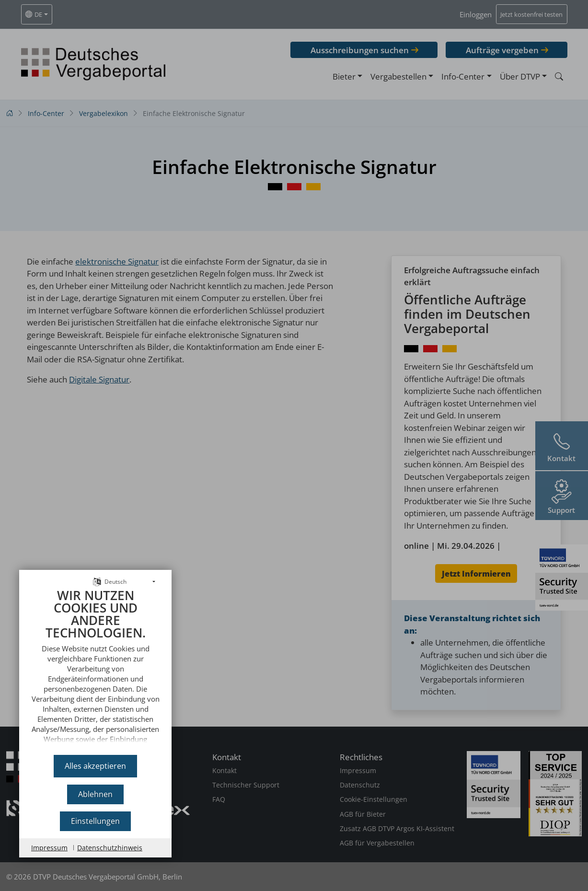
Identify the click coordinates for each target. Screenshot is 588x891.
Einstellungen (95, 821)
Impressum (49, 848)
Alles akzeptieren (95, 766)
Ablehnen (95, 794)
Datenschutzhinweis (110, 848)
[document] (95, 668)
